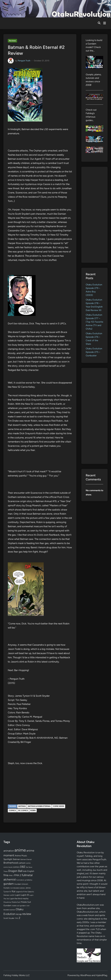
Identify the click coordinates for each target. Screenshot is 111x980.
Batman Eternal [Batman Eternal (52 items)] (26, 859)
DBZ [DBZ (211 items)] (23, 867)
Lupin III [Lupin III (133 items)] (25, 895)
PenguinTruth (99, 859)
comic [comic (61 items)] (28, 863)
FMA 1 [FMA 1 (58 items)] (11, 876)
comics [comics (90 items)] (16, 867)
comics (12, 810)
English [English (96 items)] (31, 871)
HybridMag (101, 975)
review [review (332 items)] (27, 914)
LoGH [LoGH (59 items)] (12, 895)
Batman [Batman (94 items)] (16, 859)
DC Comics (23, 810)
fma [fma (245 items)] (6, 875)
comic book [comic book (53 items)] (8, 867)
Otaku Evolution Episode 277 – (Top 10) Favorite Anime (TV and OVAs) (94, 322)
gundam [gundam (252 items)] (9, 884)
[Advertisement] (94, 215)
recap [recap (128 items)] (19, 914)
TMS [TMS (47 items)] (16, 918)
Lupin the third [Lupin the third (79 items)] (16, 898)
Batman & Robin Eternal (39, 806)
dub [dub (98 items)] (25, 871)
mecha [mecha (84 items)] (25, 898)
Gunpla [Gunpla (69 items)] (7, 888)
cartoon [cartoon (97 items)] (22, 863)
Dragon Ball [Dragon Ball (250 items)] (15, 871)
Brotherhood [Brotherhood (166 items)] (11, 863)
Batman (22, 806)
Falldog (89, 856)
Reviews (12, 41)
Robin (33, 810)
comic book (59, 806)
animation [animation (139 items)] (9, 851)
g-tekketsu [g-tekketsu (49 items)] (28, 880)
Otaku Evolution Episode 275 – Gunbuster (94, 352)
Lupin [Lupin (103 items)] (17, 895)
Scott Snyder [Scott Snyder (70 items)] (9, 918)
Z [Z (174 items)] (19, 918)
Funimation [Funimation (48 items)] (20, 880)
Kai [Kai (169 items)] (13, 891)
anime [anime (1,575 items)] (20, 850)
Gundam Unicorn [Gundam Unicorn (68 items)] (21, 884)
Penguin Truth (24, 61)
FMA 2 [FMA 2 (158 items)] (18, 875)
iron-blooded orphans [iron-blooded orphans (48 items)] (17, 888)
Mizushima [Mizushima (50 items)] (7, 902)
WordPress (86, 975)
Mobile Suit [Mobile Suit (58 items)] (16, 902)
